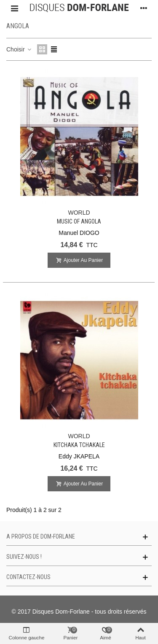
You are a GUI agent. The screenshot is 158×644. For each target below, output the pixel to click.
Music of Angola (79, 221)
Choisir (19, 49)
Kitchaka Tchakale (79, 445)
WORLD (79, 213)
